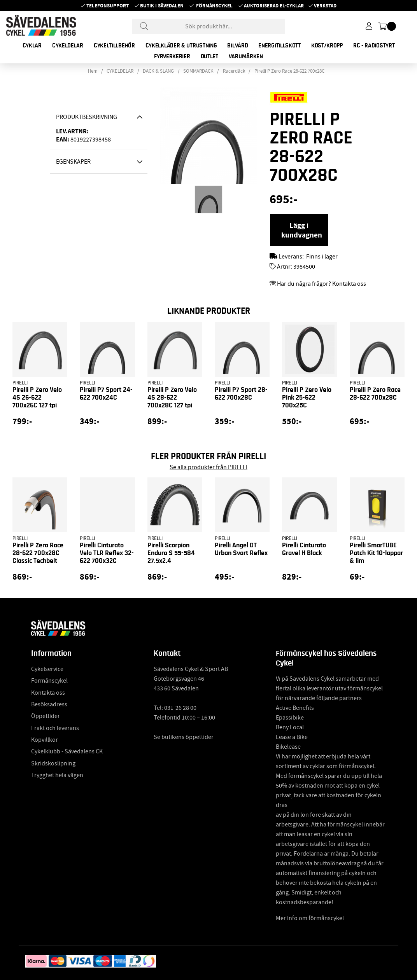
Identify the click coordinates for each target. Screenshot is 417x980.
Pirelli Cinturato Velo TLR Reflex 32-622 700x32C (107, 553)
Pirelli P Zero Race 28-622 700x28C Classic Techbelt (38, 553)
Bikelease (288, 747)
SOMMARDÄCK (198, 71)
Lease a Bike (292, 737)
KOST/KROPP (327, 45)
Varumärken (246, 56)
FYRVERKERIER (172, 56)
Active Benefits (295, 708)
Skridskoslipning (53, 763)
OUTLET (209, 56)
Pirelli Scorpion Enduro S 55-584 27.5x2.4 (171, 553)
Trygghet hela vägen (57, 775)
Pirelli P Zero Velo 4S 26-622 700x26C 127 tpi (37, 398)
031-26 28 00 (180, 708)
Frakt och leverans (55, 728)
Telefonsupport (108, 6)
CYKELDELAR (68, 45)
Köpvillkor (45, 740)
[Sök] (208, 26)
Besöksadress (49, 704)
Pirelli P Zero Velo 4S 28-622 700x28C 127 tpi (172, 398)
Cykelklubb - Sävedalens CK (67, 751)
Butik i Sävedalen (162, 6)
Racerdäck (234, 71)
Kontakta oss (48, 693)
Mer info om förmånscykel (310, 918)
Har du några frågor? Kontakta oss (322, 284)
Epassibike (290, 718)
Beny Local (290, 727)
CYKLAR (32, 45)
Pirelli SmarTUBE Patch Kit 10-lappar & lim (376, 553)
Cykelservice (47, 669)
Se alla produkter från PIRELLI (208, 467)
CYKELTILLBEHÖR (114, 45)
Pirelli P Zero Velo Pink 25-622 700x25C (307, 398)
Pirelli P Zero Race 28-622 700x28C (289, 71)
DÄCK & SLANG (158, 71)
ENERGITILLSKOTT (279, 45)
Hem (93, 71)
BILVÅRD (237, 45)
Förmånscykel (214, 6)
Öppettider (46, 716)
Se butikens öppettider (184, 737)
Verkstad (325, 6)
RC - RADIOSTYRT (374, 45)
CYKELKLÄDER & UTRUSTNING (181, 45)
